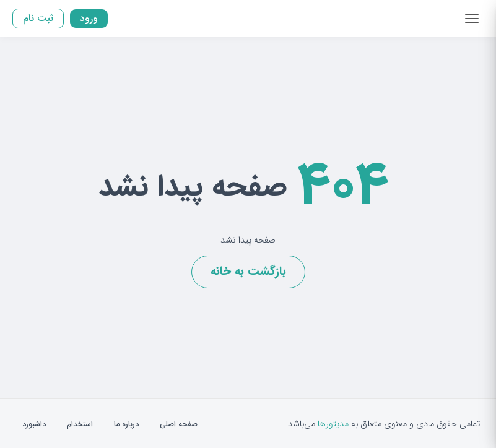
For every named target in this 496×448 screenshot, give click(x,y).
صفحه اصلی (179, 424)
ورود (89, 18)
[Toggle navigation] (472, 19)
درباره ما (126, 424)
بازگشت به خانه (248, 272)
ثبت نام (38, 18)
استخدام (80, 424)
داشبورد (34, 424)
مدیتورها (333, 424)
